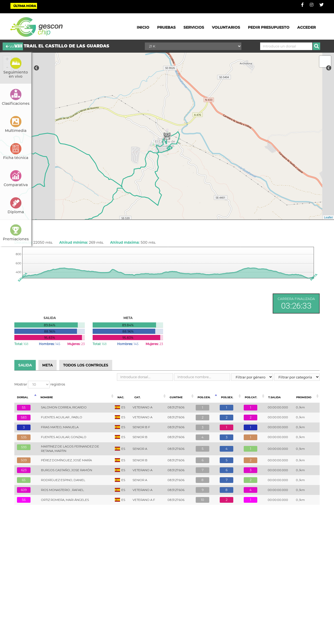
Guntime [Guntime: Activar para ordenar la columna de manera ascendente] (176, 397)
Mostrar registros (40, 385)
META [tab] (47, 365)
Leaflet (328, 217)
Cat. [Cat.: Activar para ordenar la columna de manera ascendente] (138, 397)
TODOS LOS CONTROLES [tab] (86, 365)
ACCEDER (306, 27)
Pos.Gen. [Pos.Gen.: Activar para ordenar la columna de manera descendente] (204, 397)
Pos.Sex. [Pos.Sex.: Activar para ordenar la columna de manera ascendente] (227, 397)
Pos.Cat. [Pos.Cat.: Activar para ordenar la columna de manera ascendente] (251, 397)
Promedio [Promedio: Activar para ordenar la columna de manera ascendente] (304, 397)
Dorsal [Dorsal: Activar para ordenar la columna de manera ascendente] (23, 397)
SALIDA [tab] (25, 365)
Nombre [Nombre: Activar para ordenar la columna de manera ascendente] (47, 397)
